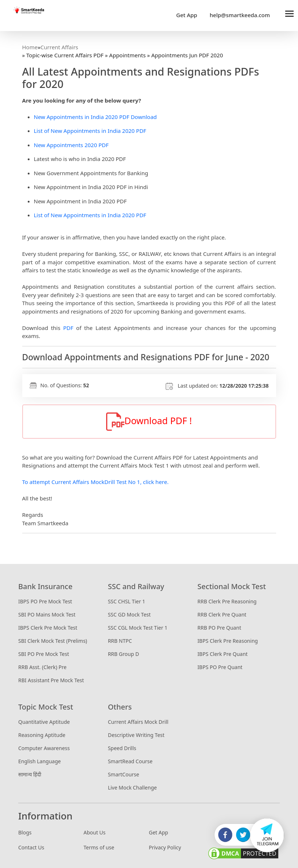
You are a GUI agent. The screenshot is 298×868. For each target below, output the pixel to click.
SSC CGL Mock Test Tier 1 (138, 628)
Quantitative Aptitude (44, 722)
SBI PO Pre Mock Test (44, 654)
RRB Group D (123, 654)
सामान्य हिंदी (30, 774)
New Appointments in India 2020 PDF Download (95, 117)
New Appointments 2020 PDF (71, 145)
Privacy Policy (165, 847)
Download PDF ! (149, 422)
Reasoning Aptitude (42, 735)
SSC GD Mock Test (129, 614)
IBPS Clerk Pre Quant (222, 654)
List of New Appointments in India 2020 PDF (90, 131)
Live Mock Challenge (132, 788)
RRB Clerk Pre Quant (222, 614)
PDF (68, 328)
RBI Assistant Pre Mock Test (51, 680)
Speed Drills (122, 748)
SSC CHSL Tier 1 (127, 601)
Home (30, 47)
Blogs (25, 832)
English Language (40, 761)
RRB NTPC (120, 641)
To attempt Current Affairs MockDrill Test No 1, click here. (96, 482)
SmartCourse (124, 774)
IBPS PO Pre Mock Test (45, 601)
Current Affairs (59, 47)
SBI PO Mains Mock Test (47, 614)
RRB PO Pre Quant (219, 628)
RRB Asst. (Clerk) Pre (42, 667)
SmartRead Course (130, 761)
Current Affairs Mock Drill (138, 722)
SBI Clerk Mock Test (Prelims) (53, 641)
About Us (94, 832)
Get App (187, 15)
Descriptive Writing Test (136, 735)
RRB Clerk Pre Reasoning (227, 601)
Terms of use (99, 847)
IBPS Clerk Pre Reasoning (228, 641)
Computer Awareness (44, 748)
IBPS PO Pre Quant (220, 667)
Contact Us (31, 847)
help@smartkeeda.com (238, 15)
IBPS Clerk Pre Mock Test (48, 628)
